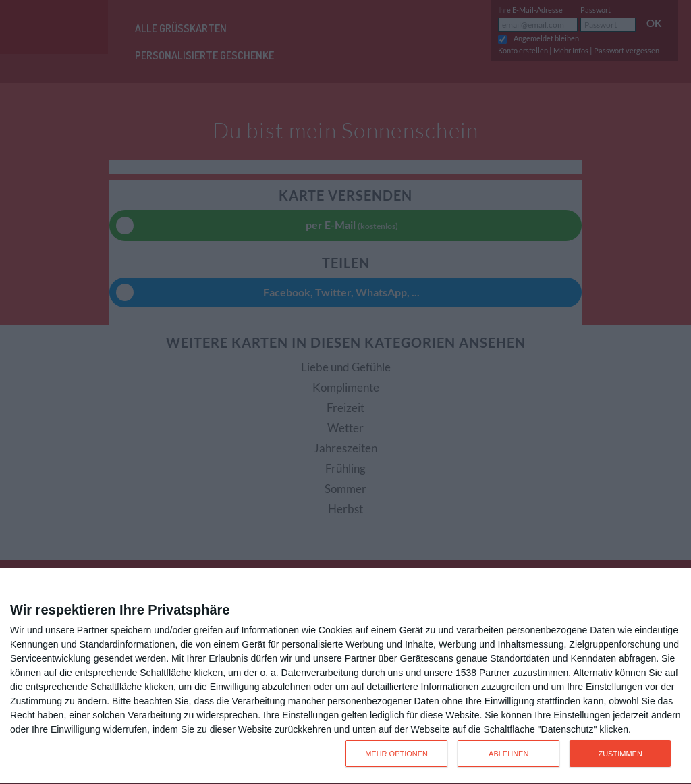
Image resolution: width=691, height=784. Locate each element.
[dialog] (345, 676)
